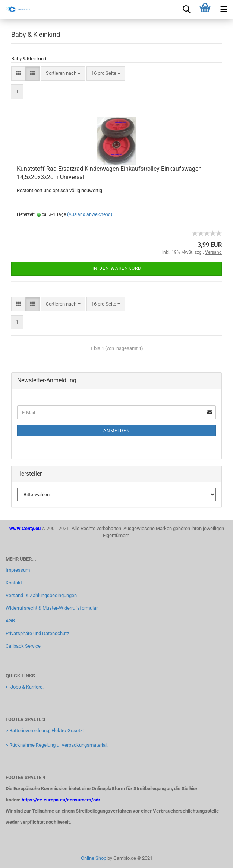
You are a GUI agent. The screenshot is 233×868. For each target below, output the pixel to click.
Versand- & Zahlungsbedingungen (41, 595)
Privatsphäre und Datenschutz (37, 633)
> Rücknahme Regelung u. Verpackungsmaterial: (57, 745)
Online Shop (94, 858)
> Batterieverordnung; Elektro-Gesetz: (45, 730)
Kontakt (14, 583)
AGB (10, 621)
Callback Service (23, 646)
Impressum (18, 570)
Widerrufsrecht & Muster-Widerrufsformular (52, 608)
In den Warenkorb (117, 268)
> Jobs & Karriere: (25, 687)
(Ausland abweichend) (90, 214)
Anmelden (117, 431)
